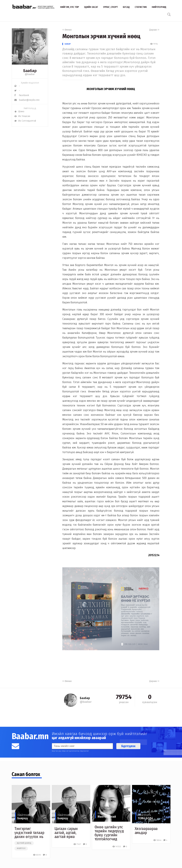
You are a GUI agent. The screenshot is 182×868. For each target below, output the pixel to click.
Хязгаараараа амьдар (146, 831)
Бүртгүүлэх (128, 746)
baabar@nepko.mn (27, 100)
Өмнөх (67, 30)
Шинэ (19, 111)
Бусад (126, 7)
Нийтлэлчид (159, 7)
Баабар (68, 44)
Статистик (141, 7)
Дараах (154, 30)
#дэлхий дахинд (24, 843)
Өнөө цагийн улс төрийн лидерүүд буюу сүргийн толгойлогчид (109, 833)
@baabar (30, 74)
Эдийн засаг (91, 7)
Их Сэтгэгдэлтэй (25, 121)
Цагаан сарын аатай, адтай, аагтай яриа (66, 833)
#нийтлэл (21, 848)
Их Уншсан (22, 116)
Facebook (22, 95)
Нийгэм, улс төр (70, 7)
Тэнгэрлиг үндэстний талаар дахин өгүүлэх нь (29, 833)
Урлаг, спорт (110, 7)
